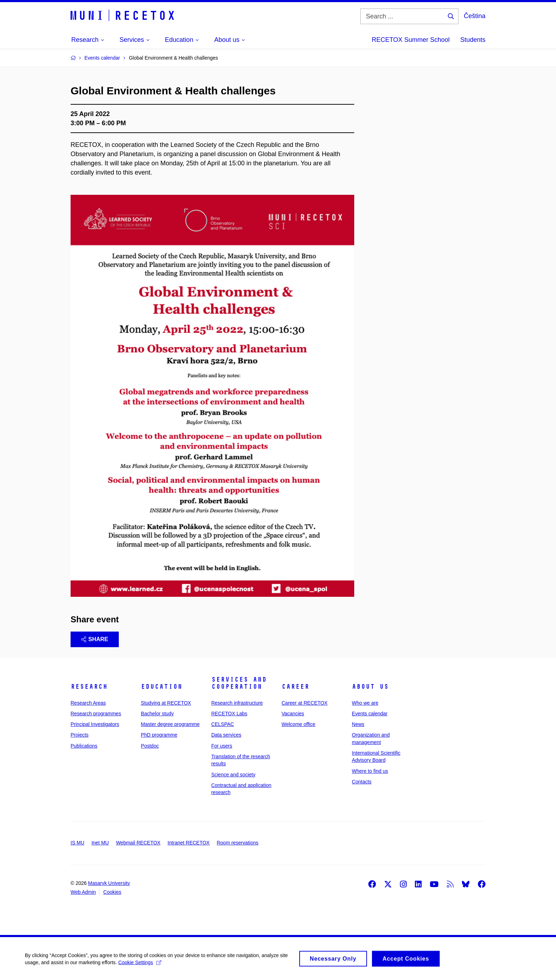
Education (162, 687)
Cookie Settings (140, 965)
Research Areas (88, 703)
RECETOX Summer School (411, 40)
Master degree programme (170, 724)
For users (222, 746)
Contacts (362, 782)
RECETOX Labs (229, 714)
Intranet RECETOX (188, 843)
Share (95, 639)
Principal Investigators (95, 724)
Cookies (112, 892)
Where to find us (370, 771)
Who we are (365, 703)
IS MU (77, 843)
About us (370, 687)
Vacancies (293, 714)
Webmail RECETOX (138, 843)
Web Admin (83, 892)
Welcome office (298, 724)
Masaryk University (109, 883)
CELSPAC (223, 724)
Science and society (233, 775)
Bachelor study (157, 714)
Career (295, 687)
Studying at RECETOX (166, 703)
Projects (80, 735)
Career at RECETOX (305, 703)
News (358, 724)
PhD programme (159, 735)
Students (473, 40)
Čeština (475, 16)
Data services (226, 735)
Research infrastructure (237, 703)
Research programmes (96, 714)
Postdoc (150, 746)
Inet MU (100, 843)
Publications (84, 746)
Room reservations (238, 843)
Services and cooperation (239, 683)
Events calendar (369, 714)
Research (89, 687)
